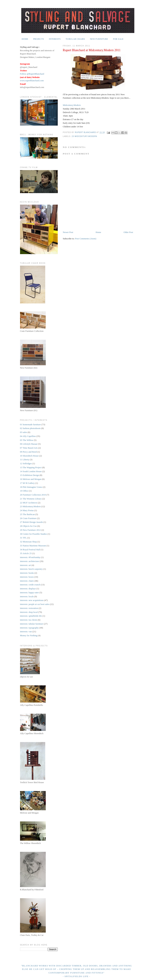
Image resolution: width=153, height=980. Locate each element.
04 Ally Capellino (28, 436)
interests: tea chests (29, 620)
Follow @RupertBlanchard (32, 74)
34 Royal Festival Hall (30, 550)
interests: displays (28, 589)
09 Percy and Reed (28, 452)
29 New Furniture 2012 (30, 530)
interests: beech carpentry (31, 569)
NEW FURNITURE (99, 39)
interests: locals (27, 596)
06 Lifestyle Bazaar (29, 444)
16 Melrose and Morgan (31, 479)
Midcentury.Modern (72, 105)
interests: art (26, 565)
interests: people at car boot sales (35, 604)
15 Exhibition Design (30, 475)
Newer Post (68, 232)
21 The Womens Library (31, 499)
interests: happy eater (29, 592)
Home (98, 232)
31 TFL (23, 538)
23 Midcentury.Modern (84, 136)
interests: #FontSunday (30, 557)
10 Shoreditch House (29, 456)
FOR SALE (118, 39)
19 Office (24, 491)
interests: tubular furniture (32, 624)
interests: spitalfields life (31, 616)
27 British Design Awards (32, 522)
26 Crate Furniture (28, 518)
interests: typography (29, 628)
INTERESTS (55, 39)
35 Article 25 (26, 553)
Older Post (128, 232)
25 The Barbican (27, 514)
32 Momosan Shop (28, 542)
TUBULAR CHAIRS (75, 39)
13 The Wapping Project (31, 467)
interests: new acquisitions (32, 600)
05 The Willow (27, 440)
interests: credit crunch (30, 585)
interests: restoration (29, 608)
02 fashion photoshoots (30, 428)
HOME (25, 39)
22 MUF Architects (29, 503)
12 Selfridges (26, 463)
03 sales (24, 432)
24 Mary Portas (27, 510)
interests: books (27, 573)
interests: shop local (29, 612)
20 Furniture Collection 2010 (33, 495)
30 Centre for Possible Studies (33, 534)
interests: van (26, 631)
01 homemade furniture (30, 424)
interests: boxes (27, 577)
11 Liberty (25, 460)
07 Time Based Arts (29, 448)
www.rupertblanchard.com (32, 80)
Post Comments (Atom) (86, 239)
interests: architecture (30, 561)
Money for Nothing (29, 635)
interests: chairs (27, 581)
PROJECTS (39, 39)
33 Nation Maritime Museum (33, 546)
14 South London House (31, 471)
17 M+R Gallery (27, 483)
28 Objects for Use (28, 526)
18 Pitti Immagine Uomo (31, 487)
